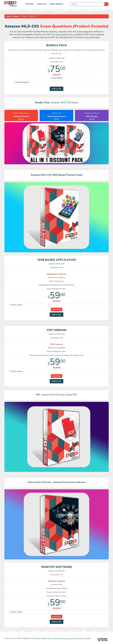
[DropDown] (57, 82)
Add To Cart (56, 315)
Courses (70, 638)
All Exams (30, 4)
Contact (88, 638)
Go (106, 4)
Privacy (38, 638)
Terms (50, 638)
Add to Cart (57, 89)
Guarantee (62, 638)
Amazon (16, 16)
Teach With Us (79, 638)
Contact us (42, 4)
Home (8, 16)
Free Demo (57, 309)
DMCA (44, 638)
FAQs (55, 638)
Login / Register (56, 4)
